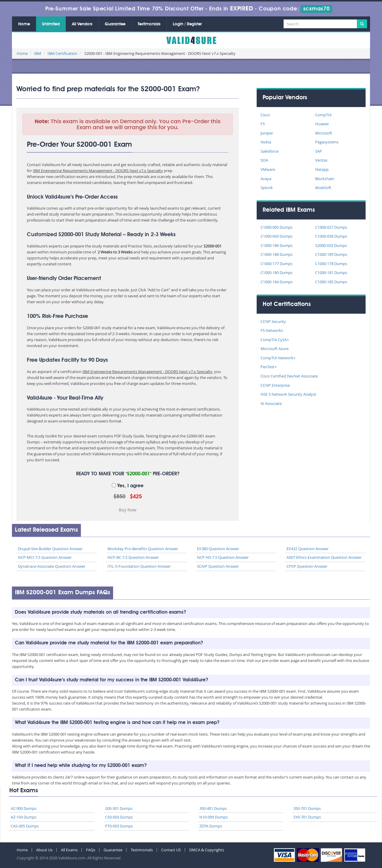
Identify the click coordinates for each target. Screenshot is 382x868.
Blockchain (325, 179)
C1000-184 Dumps (277, 282)
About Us (44, 850)
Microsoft (324, 133)
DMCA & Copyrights (207, 850)
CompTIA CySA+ (275, 340)
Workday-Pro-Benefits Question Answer (143, 549)
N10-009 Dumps (214, 817)
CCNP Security (273, 321)
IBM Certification (62, 53)
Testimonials (149, 24)
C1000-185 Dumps (331, 282)
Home (24, 24)
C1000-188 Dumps (277, 254)
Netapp (322, 169)
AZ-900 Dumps (24, 808)
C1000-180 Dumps (277, 273)
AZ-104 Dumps (24, 817)
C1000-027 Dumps (331, 227)
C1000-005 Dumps (277, 227)
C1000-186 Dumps (277, 245)
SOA (264, 160)
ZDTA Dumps (211, 826)
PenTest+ (269, 367)
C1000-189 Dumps (331, 254)
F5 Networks (272, 330)
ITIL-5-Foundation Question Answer (139, 566)
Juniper (267, 133)
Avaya (266, 179)
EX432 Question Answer (308, 549)
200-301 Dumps (119, 808)
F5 (263, 124)
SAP (319, 151)
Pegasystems (327, 142)
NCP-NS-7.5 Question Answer (223, 557)
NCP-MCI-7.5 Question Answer (45, 557)
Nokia (266, 142)
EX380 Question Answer (218, 549)
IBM (38, 53)
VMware (268, 169)
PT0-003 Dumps (119, 826)
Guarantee (115, 24)
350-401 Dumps (213, 808)
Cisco (265, 115)
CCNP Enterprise (275, 385)
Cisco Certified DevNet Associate (289, 376)
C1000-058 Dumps (331, 236)
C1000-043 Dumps (277, 236)
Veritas (321, 160)
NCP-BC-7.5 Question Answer (133, 557)
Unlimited (51, 24)
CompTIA (323, 115)
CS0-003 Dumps (119, 817)
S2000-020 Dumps (331, 245)
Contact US (171, 850)
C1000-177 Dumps (277, 264)
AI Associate (271, 403)
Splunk (267, 188)
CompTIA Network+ (278, 358)
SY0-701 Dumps (307, 817)
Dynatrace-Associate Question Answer (52, 566)
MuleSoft (323, 188)
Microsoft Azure (275, 349)
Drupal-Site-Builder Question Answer (50, 549)
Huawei (322, 124)
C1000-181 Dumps (331, 273)
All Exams (69, 850)
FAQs (91, 850)
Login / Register (187, 24)
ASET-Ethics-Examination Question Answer (324, 557)
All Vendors (82, 24)
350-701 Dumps (307, 808)
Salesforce (269, 151)
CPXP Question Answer (307, 566)
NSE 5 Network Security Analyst (288, 394)
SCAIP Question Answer (218, 566)
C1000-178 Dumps (331, 264)
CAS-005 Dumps (25, 826)
